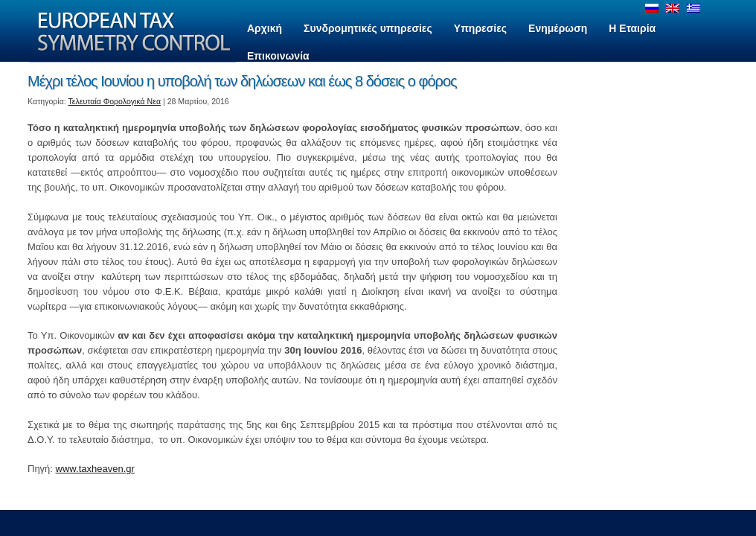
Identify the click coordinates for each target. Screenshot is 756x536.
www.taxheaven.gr (95, 469)
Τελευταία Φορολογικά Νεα (115, 101)
